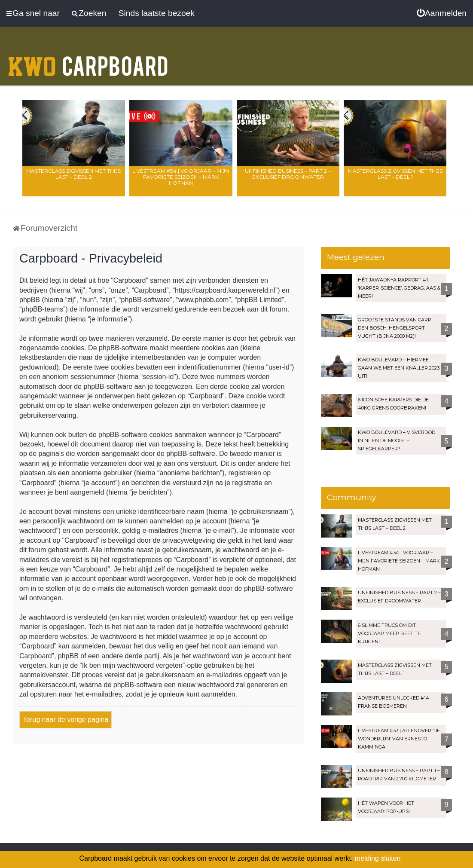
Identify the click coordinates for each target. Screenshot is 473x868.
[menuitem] (442, 13)
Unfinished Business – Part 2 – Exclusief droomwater (288, 174)
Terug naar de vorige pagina (66, 720)
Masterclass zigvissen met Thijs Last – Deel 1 (395, 174)
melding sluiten (378, 858)
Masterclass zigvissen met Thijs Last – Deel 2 (73, 174)
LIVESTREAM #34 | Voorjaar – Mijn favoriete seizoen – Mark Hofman (181, 177)
